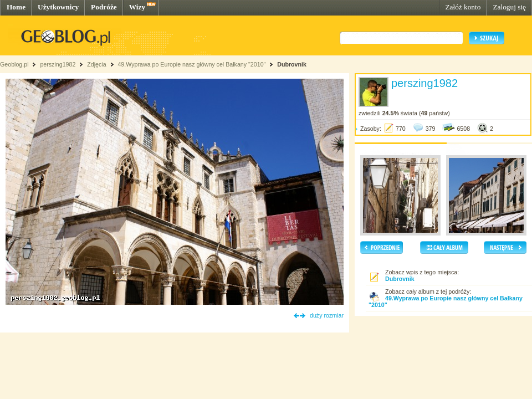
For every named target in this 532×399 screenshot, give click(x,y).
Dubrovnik (292, 64)
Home (16, 7)
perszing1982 (58, 64)
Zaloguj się (509, 7)
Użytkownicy (58, 7)
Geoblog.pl (14, 64)
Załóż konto (463, 7)
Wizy (137, 7)
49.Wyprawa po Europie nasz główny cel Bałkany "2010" (192, 64)
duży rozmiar (327, 315)
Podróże (104, 7)
